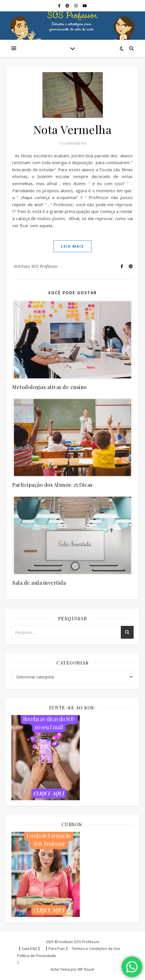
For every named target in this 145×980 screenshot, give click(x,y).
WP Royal (86, 969)
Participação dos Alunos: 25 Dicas (52, 485)
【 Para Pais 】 (57, 948)
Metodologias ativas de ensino (50, 387)
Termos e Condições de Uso (96, 948)
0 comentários (73, 143)
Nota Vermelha (73, 129)
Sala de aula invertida (39, 583)
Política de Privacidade (37, 956)
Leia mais (72, 246)
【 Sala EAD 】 (29, 948)
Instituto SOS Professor (36, 266)
